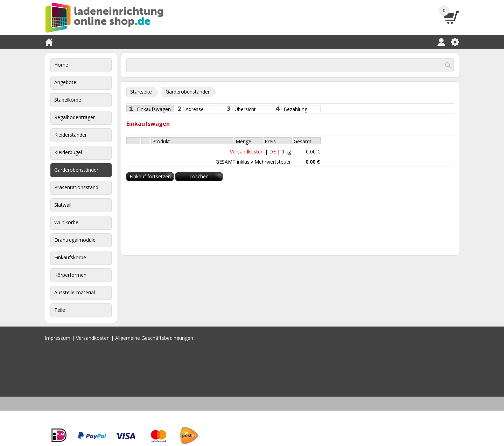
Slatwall (63, 205)
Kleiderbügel (68, 152)
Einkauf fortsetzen (150, 176)
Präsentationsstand (76, 187)
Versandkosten (247, 152)
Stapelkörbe (68, 100)
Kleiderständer (71, 135)
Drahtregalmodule (75, 240)
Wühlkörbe (66, 222)
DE (272, 152)
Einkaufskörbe (70, 257)
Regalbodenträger (75, 117)
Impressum (58, 338)
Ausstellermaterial (75, 292)
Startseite (141, 92)
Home (61, 65)
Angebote (65, 82)
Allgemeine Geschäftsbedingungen (154, 338)
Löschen (199, 176)
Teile (60, 310)
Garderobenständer (76, 170)
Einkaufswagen (154, 109)
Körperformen (70, 275)
